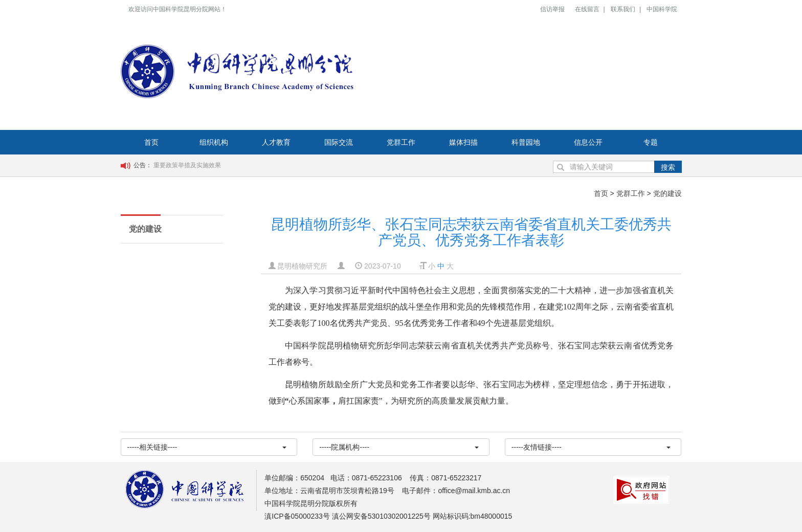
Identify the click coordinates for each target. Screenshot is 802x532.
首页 (151, 142)
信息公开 (588, 142)
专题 (651, 142)
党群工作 (401, 142)
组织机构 (214, 142)
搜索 (668, 167)
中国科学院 (662, 9)
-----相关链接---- (207, 447)
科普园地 (526, 142)
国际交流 (339, 142)
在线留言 (587, 9)
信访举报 (552, 9)
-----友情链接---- (591, 447)
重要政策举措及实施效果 (187, 165)
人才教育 (276, 142)
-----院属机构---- (399, 447)
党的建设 (667, 193)
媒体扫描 (463, 142)
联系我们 (623, 9)
